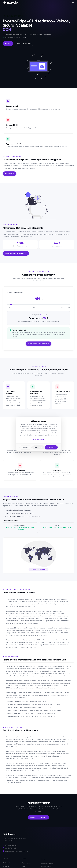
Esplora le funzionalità (24, 43)
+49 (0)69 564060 (11, 849)
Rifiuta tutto (38, 447)
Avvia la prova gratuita (38, 818)
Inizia (8, 43)
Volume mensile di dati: (15, 294)
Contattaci (6, 864)
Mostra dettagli (39, 439)
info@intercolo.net (11, 846)
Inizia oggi (10, 175)
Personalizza (25, 447)
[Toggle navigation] (73, 2)
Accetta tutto (51, 447)
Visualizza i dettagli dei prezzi (16, 255)
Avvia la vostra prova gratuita (38, 345)
